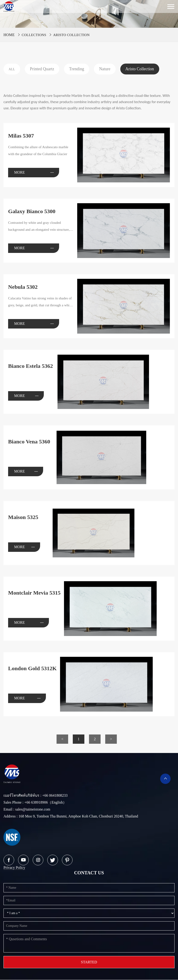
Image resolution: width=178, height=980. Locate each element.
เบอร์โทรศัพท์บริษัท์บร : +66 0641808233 (35, 796)
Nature (108, 69)
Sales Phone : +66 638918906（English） (35, 803)
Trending (79, 69)
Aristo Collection (71, 35)
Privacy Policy (14, 868)
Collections (34, 35)
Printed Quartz (43, 69)
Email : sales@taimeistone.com (27, 809)
